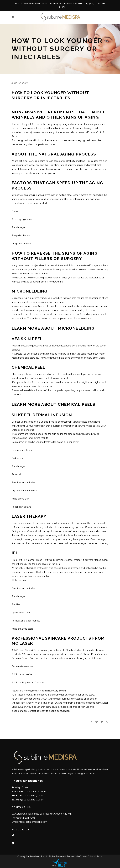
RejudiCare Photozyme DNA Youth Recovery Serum (39, 691)
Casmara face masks (22, 666)
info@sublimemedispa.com (33, 822)
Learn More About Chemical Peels (53, 404)
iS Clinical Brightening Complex (28, 683)
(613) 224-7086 (97, 4)
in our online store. (85, 695)
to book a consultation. (58, 711)
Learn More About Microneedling (53, 328)
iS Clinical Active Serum (24, 674)
